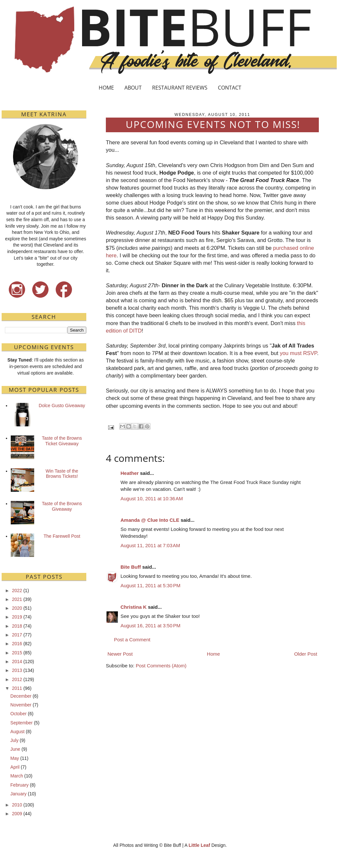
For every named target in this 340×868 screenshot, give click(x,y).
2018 (17, 626)
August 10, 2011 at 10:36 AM (152, 498)
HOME (106, 88)
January (19, 794)
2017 (17, 635)
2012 (17, 679)
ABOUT (133, 88)
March (17, 776)
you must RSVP (298, 353)
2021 (17, 599)
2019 (17, 617)
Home (213, 654)
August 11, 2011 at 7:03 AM (150, 545)
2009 (17, 814)
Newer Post (120, 654)
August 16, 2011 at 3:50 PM (150, 626)
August (18, 732)
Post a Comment (132, 640)
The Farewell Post (62, 536)
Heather (130, 473)
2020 (17, 608)
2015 (17, 653)
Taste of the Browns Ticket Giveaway (62, 441)
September (21, 723)
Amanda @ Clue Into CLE (150, 520)
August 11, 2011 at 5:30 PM (150, 585)
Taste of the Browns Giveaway (62, 506)
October (19, 714)
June (15, 749)
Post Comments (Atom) (161, 666)
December (21, 696)
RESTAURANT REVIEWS (180, 88)
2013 (17, 670)
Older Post (306, 654)
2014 (17, 662)
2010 (17, 805)
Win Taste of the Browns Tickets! (62, 474)
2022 (17, 591)
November (21, 705)
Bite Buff (131, 567)
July (14, 740)
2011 (17, 688)
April (15, 767)
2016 (17, 644)
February (20, 785)
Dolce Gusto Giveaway (62, 406)
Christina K (134, 607)
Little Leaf (199, 845)
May (15, 758)
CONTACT (230, 88)
